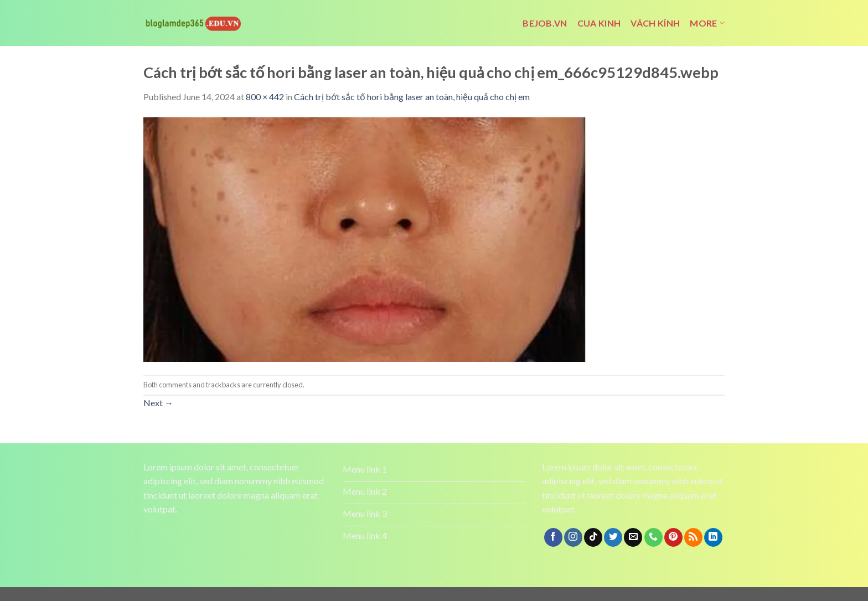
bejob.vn (545, 23)
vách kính (655, 23)
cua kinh (599, 23)
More (707, 23)
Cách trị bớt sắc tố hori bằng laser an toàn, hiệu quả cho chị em (412, 97)
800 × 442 (265, 97)
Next (158, 403)
